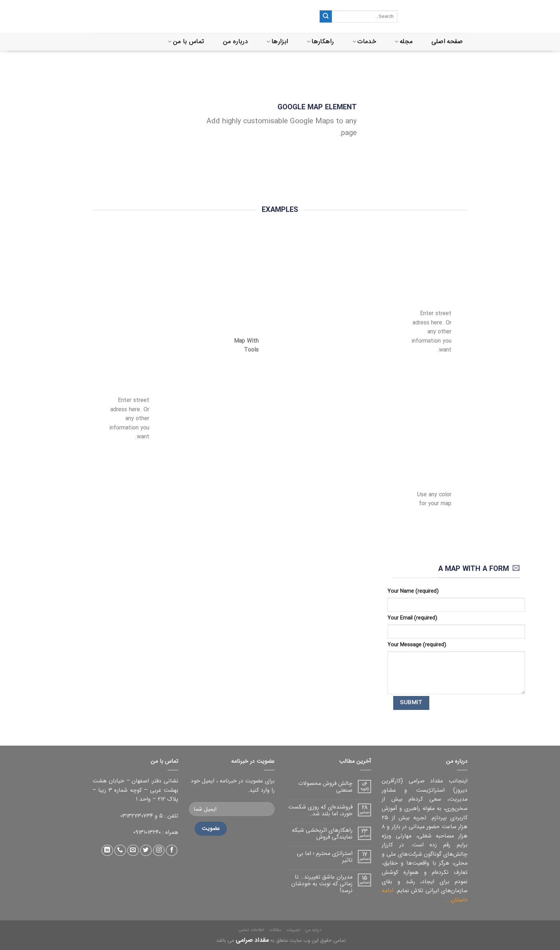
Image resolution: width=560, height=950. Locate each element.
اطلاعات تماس (251, 930)
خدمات (364, 42)
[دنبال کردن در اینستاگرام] (159, 850)
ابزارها (277, 42)
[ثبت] (326, 16)
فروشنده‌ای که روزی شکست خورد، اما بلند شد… (320, 810)
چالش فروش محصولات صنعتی (325, 787)
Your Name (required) (413, 591)
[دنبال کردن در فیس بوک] (172, 850)
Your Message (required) (417, 645)
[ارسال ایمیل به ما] (133, 850)
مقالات (275, 930)
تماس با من (186, 42)
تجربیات (293, 930)
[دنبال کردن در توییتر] (146, 850)
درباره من (235, 42)
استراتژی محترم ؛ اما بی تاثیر (325, 857)
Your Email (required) (412, 618)
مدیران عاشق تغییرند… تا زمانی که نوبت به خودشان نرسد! (322, 884)
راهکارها (320, 42)
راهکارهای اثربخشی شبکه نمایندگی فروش (322, 834)
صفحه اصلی (447, 42)
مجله (404, 42)
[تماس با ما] (120, 850)
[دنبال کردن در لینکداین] (107, 850)
